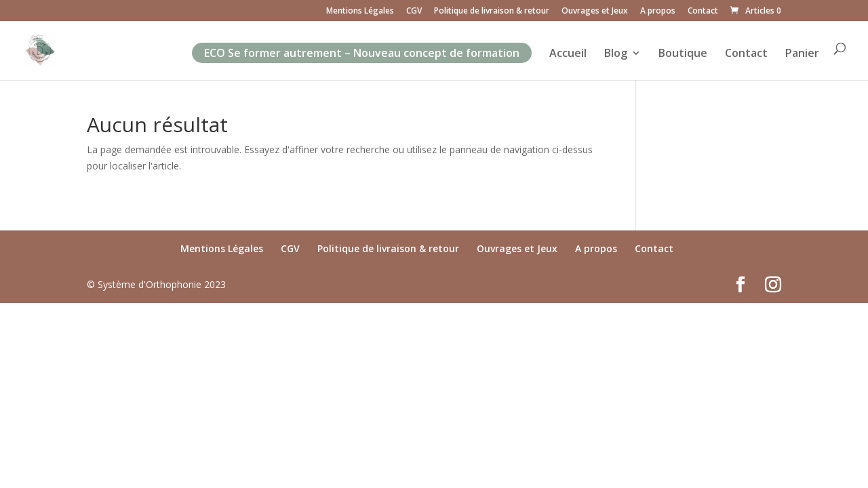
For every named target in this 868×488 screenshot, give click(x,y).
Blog (616, 54)
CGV (414, 12)
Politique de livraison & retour (492, 12)
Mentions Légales (360, 12)
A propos (658, 12)
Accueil (568, 54)
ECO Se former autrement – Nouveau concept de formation (362, 53)
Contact (703, 12)
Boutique (683, 54)
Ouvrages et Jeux (595, 12)
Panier (802, 54)
